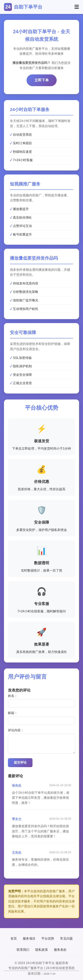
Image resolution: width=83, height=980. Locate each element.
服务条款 (60, 950)
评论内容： (16, 730)
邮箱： (13, 713)
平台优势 (48, 939)
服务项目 (29, 939)
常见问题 (66, 939)
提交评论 (20, 762)
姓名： (13, 696)
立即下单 (42, 80)
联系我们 (23, 950)
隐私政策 (42, 950)
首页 (14, 939)
